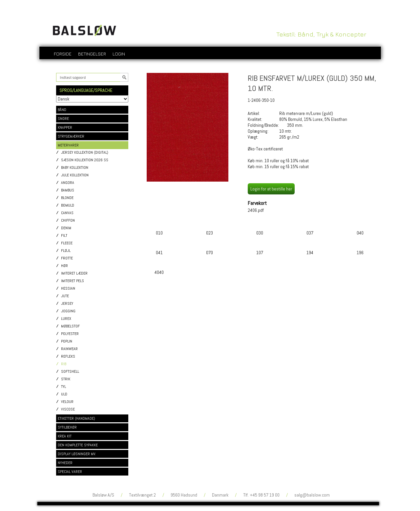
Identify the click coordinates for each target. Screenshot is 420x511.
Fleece (67, 243)
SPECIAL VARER (70, 472)
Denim (66, 228)
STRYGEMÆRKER (71, 136)
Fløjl (66, 251)
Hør (64, 266)
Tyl (63, 387)
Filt (64, 236)
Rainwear (69, 349)
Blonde (67, 198)
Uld (64, 394)
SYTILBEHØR (67, 427)
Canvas (67, 213)
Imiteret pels (73, 281)
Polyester (70, 334)
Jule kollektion (75, 175)
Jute (65, 296)
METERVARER (68, 145)
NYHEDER (65, 463)
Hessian (68, 289)
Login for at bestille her (271, 189)
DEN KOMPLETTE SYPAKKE (78, 445)
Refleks (68, 356)
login (119, 54)
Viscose (68, 409)
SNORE (63, 119)
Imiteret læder (74, 273)
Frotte (67, 258)
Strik (66, 379)
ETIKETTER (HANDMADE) (76, 418)
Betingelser (92, 54)
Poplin (67, 341)
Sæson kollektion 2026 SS (85, 160)
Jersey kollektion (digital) (85, 153)
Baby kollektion (75, 168)
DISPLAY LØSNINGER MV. (77, 454)
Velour (67, 402)
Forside (63, 54)
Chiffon (68, 221)
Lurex (66, 319)
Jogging (68, 311)
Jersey (67, 304)
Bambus (68, 190)
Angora (68, 183)
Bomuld (68, 205)
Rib (64, 364)
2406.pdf (256, 210)
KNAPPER (65, 127)
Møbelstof (70, 326)
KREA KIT (65, 436)
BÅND (62, 110)
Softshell (70, 372)
